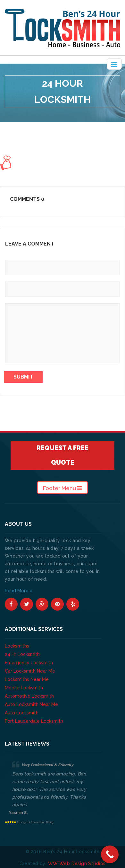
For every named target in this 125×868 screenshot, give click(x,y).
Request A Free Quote (63, 455)
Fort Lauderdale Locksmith (34, 721)
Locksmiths (17, 646)
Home (29, 125)
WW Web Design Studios (77, 864)
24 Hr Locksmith (22, 654)
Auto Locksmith (22, 713)
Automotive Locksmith (29, 696)
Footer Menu (63, 488)
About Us (51, 125)
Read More (19, 591)
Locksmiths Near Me (27, 679)
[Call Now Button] (110, 854)
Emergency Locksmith (29, 663)
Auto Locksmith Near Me (31, 704)
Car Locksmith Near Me (30, 671)
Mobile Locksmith (24, 688)
